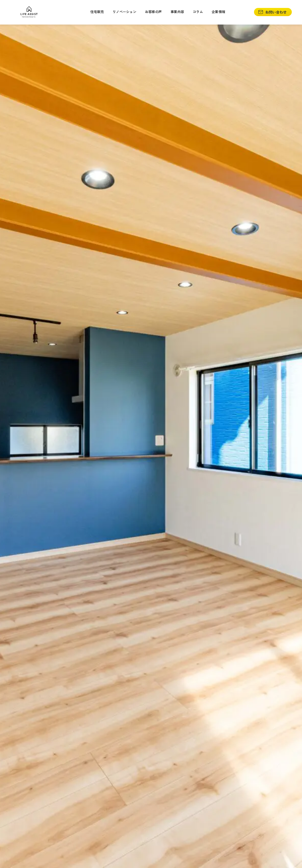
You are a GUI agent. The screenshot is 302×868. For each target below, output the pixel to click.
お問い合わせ (272, 12)
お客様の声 (153, 12)
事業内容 (177, 12)
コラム (198, 12)
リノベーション (124, 12)
